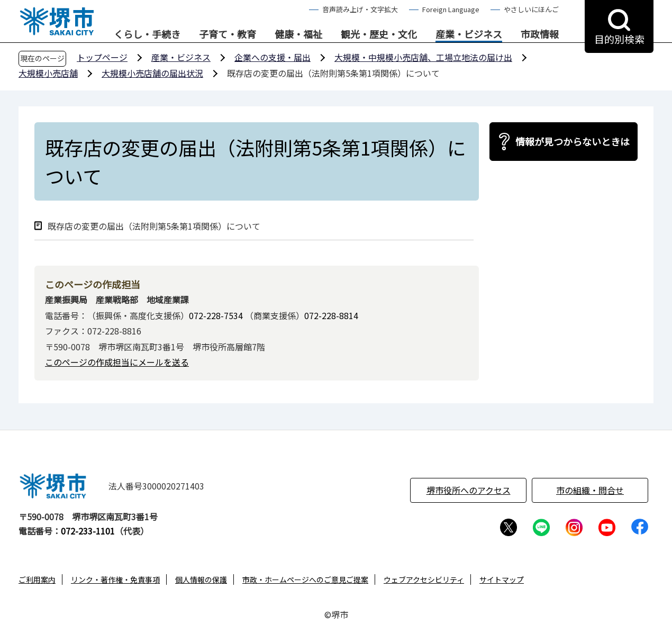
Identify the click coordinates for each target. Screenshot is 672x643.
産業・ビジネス (469, 34)
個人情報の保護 (201, 579)
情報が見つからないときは (573, 141)
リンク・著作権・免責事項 (115, 579)
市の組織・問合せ (590, 490)
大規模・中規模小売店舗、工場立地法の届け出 (423, 57)
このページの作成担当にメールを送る (117, 362)
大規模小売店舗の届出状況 (152, 73)
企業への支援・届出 (273, 57)
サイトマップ (502, 579)
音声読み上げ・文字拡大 (360, 9)
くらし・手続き (147, 34)
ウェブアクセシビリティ (424, 579)
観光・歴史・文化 (379, 34)
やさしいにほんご (531, 9)
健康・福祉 (298, 34)
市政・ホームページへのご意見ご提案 (305, 579)
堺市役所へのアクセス (469, 490)
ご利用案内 (37, 579)
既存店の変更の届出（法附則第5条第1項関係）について (154, 226)
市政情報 (540, 34)
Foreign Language (451, 9)
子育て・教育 (228, 34)
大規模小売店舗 (48, 73)
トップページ (102, 57)
